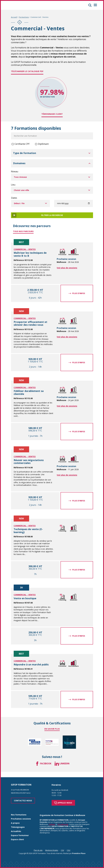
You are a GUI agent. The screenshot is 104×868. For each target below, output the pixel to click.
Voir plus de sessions (67, 268)
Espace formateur (20, 832)
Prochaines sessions (21, 815)
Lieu (13, 185)
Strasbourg (63, 820)
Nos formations (19, 811)
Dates (14, 198)
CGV (62, 846)
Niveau (15, 171)
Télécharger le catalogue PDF (27, 71)
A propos (15, 819)
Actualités (16, 827)
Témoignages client (52, 114)
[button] (90, 5)
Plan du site (38, 846)
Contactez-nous (23, 797)
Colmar (52, 820)
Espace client (17, 836)
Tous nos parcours (23, 231)
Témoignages (18, 823)
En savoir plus (52, 729)
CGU (69, 846)
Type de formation (25, 153)
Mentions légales (52, 846)
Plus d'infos (79, 293)
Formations (24, 17)
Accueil (14, 17)
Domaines (19, 163)
